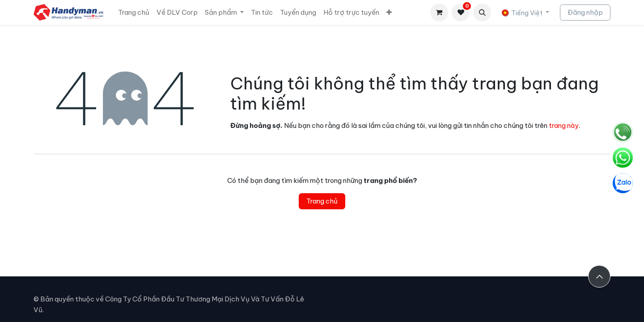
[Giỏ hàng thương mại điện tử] (439, 13)
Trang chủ (322, 201)
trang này (564, 125)
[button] (482, 13)
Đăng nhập (585, 12)
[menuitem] (134, 13)
